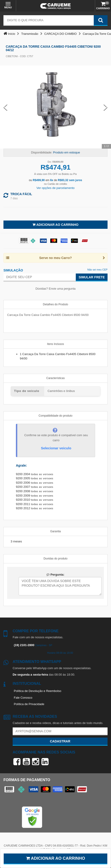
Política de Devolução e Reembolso (38, 691)
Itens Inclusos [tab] (55, 344)
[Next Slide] (106, 107)
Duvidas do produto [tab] (55, 559)
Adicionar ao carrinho (56, 858)
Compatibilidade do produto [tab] (56, 416)
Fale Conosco (23, 698)
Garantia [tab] (55, 531)
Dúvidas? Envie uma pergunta (55, 289)
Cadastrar (60, 741)
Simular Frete (92, 277)
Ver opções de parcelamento (55, 188)
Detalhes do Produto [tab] (55, 304)
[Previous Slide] (5, 107)
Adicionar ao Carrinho (55, 225)
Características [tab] (55, 378)
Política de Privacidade (29, 704)
